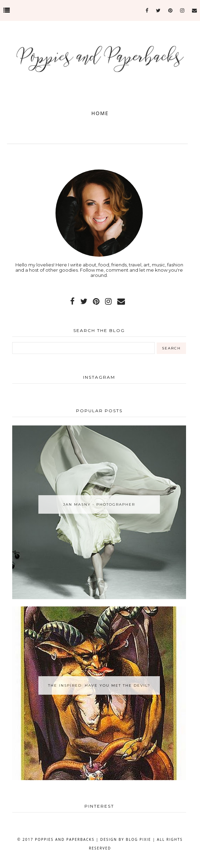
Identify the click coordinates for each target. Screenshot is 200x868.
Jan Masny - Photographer (99, 504)
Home (100, 113)
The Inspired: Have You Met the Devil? (99, 685)
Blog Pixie (139, 839)
